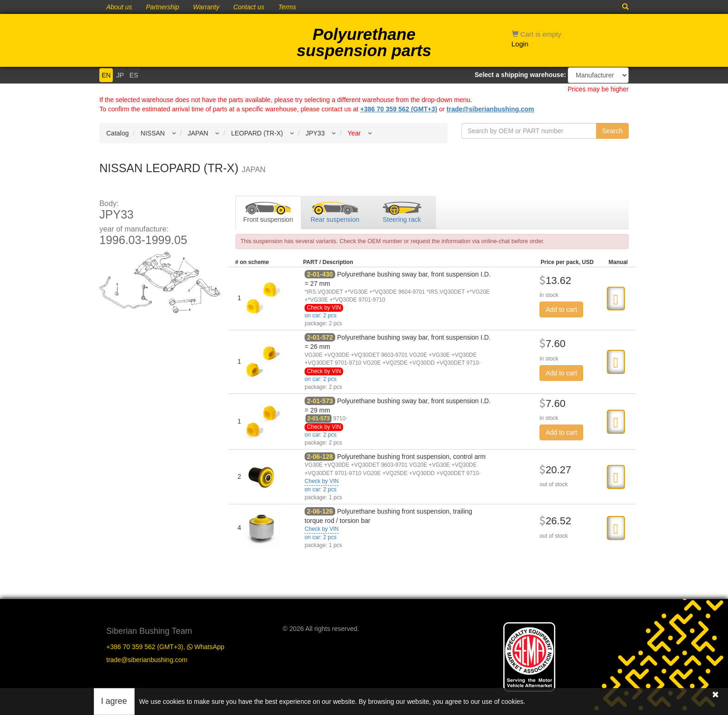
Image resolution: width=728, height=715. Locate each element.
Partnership (162, 7)
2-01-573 (320, 401)
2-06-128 (320, 457)
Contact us (249, 7)
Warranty (206, 7)
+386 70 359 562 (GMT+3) (399, 109)
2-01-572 (320, 337)
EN (106, 75)
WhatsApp (206, 647)
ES (134, 75)
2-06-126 (320, 511)
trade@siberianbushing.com (491, 109)
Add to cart (561, 309)
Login (520, 44)
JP (120, 75)
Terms (287, 7)
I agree (114, 701)
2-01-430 (320, 274)
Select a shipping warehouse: (520, 75)
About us (119, 7)
